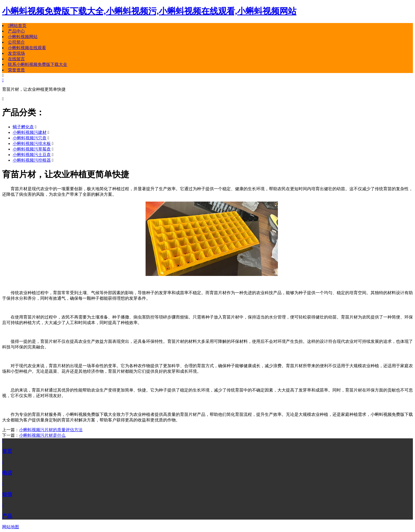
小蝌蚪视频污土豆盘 (32, 155)
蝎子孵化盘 (23, 127)
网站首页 (17, 26)
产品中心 (16, 31)
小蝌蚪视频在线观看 (27, 48)
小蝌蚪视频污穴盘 (30, 138)
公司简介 (16, 42)
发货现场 (16, 53)
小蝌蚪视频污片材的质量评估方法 (51, 430)
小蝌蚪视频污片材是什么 (42, 435)
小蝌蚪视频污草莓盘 (32, 149)
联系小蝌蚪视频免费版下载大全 (38, 64)
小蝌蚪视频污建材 (30, 132)
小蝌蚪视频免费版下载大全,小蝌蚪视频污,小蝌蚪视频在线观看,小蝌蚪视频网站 (149, 11)
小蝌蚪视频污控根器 (32, 160)
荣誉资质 (16, 70)
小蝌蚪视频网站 (23, 37)
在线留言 (16, 59)
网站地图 (11, 527)
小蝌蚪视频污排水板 (32, 144)
